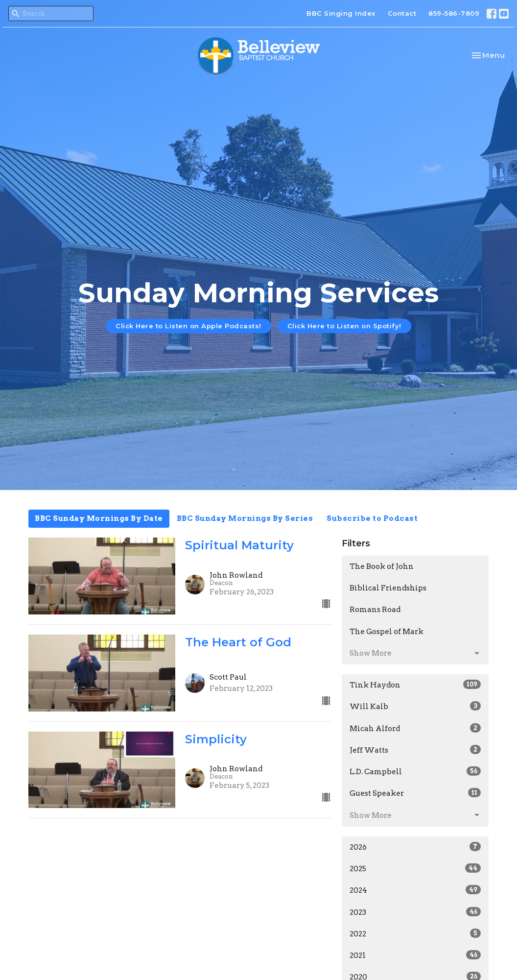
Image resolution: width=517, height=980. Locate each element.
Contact (402, 13)
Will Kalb (415, 706)
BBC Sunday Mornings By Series (245, 518)
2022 (415, 933)
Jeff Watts (415, 750)
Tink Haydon (415, 685)
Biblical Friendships (388, 588)
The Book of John (382, 566)
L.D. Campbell (415, 771)
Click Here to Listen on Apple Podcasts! (188, 326)
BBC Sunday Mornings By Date (99, 518)
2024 (415, 890)
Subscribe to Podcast (372, 518)
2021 (415, 955)
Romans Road (375, 610)
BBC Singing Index (341, 13)
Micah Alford (415, 728)
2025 (415, 868)
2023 (415, 912)
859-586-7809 (454, 13)
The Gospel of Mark (387, 632)
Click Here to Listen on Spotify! (344, 326)
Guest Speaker (415, 793)
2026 (415, 847)
